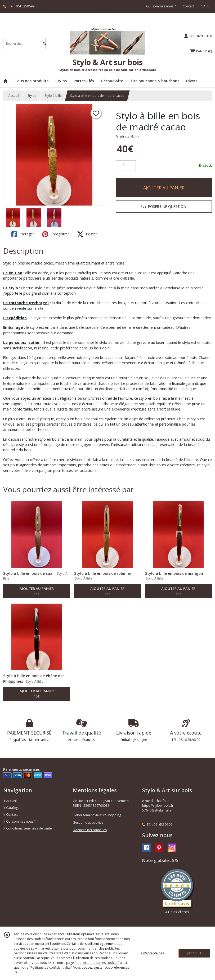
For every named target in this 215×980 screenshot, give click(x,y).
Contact (189, 6)
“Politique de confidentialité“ (51, 967)
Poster (87, 234)
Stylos (32, 96)
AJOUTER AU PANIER (164, 188)
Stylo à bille (53, 96)
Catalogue (12, 808)
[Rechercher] (44, 44)
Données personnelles (90, 830)
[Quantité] (126, 166)
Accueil (14, 96)
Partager (23, 234)
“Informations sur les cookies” (97, 963)
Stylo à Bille (127, 136)
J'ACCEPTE (194, 953)
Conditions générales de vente (28, 828)
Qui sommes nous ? (19, 821)
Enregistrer (56, 234)
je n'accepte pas (152, 953)
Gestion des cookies (88, 822)
